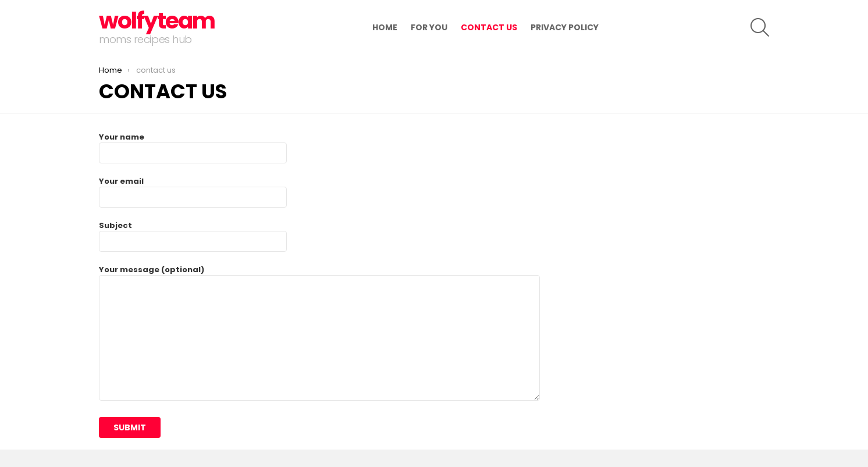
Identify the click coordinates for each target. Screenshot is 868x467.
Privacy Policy (565, 27)
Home (385, 27)
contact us (489, 27)
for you (429, 27)
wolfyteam (157, 21)
